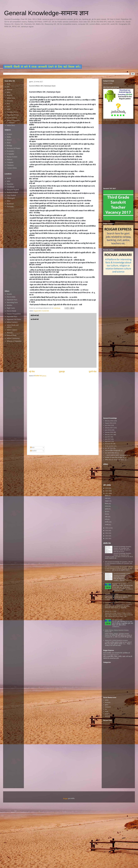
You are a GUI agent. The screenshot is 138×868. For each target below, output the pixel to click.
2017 (107, 493)
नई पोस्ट (32, 372)
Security (9, 95)
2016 (107, 528)
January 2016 (109, 432)
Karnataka (10, 206)
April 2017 (108, 441)
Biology (9, 145)
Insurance (10, 101)
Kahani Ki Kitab (108, 83)
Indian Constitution (13, 338)
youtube (107, 714)
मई (106, 514)
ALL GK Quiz (109, 448)
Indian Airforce (12, 118)
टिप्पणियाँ (33, 451)
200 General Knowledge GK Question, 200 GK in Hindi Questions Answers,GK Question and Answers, (119, 563)
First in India (11, 297)
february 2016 (109, 421)
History (9, 140)
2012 (107, 538)
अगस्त (107, 506)
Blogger (66, 799)
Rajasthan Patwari (13, 115)
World (9, 178)
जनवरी (107, 525)
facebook (108, 702)
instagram (108, 707)
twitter (107, 700)
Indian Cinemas (12, 330)
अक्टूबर (107, 501)
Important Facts (12, 300)
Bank (9, 84)
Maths (9, 137)
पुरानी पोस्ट (93, 372)
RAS (8, 104)
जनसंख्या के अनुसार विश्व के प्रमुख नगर (115, 457)
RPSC (9, 92)
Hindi (9, 143)
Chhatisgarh (11, 198)
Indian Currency (12, 322)
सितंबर (107, 504)
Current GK (45, 311)
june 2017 (108, 439)
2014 (107, 533)
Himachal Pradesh (13, 190)
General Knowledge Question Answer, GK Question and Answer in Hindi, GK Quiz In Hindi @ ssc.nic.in (122, 549)
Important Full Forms (14, 319)
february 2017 (109, 435)
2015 (107, 531)
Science (9, 134)
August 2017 (38, 311)
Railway (9, 89)
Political (9, 160)
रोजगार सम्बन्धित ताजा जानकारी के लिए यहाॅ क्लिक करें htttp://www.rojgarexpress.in (117, 654)
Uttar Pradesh (11, 195)
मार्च (106, 519)
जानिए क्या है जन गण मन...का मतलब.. (115, 460)
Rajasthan (10, 184)
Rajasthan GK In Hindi (112, 594)
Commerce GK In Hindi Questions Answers (118, 603)
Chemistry (10, 165)
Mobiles (9, 305)
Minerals (10, 333)
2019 (107, 488)
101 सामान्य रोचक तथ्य (111, 453)
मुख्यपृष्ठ (62, 372)
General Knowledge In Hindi (122, 574)
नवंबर (106, 498)
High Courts (11, 308)
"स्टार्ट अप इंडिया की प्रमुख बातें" (113, 451)
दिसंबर (107, 496)
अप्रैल (106, 517)
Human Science (12, 157)
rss (106, 709)
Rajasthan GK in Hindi (119, 584)
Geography (10, 154)
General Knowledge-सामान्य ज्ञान (46, 13)
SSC (8, 87)
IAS (8, 106)
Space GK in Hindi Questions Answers (116, 640)
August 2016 (109, 423)
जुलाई (107, 509)
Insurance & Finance (14, 148)
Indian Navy (11, 125)
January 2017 (109, 428)
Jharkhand (10, 204)
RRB (8, 109)
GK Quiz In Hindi (117, 620)
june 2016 (108, 430)
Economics (10, 151)
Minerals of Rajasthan (14, 341)
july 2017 (108, 437)
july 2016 (108, 425)
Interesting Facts (12, 302)
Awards (9, 294)
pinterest (107, 716)
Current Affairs (12, 168)
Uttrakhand (10, 187)
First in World (11, 311)
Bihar (9, 201)
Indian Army (11, 98)
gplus (107, 705)
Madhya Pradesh (12, 192)
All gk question (109, 446)
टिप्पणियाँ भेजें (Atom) (40, 376)
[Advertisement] (28, 46)
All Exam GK (109, 444)
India (8, 181)
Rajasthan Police (12, 112)
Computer (10, 162)
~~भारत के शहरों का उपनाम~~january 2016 (116, 455)
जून (106, 511)
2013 (107, 536)
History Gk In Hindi (111, 611)
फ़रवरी (107, 522)
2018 (107, 491)
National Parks (12, 335)
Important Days (12, 317)
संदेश (32, 448)
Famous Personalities (14, 314)
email (107, 711)
